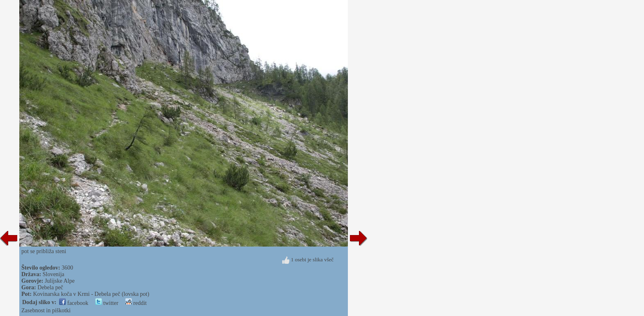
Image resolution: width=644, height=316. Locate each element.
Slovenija (54, 274)
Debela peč (50, 287)
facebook (74, 303)
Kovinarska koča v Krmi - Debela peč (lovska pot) (91, 294)
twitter (107, 303)
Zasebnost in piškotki (46, 310)
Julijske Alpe (60, 281)
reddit (136, 303)
